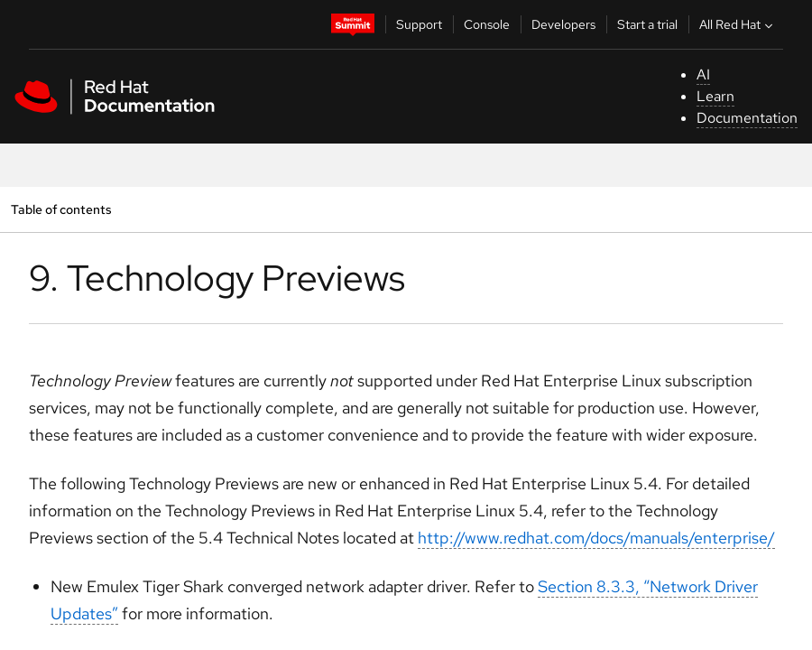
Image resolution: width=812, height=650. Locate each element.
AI (703, 74)
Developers (563, 24)
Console (487, 24)
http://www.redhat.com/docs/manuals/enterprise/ (596, 538)
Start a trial (647, 24)
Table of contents (61, 209)
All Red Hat (738, 24)
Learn (715, 96)
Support (419, 24)
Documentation (747, 118)
